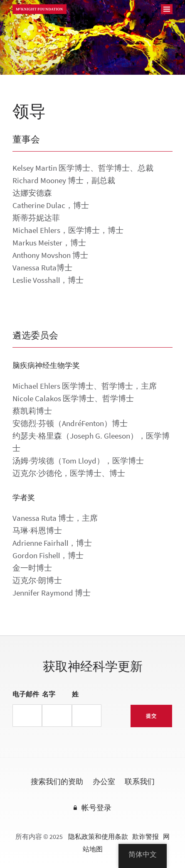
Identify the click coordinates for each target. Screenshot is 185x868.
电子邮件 (26, 694)
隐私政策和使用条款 (98, 837)
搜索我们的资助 (57, 782)
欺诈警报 (146, 837)
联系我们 (140, 782)
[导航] (167, 9)
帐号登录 (96, 808)
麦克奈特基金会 (39, 9)
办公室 (104, 782)
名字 (49, 694)
